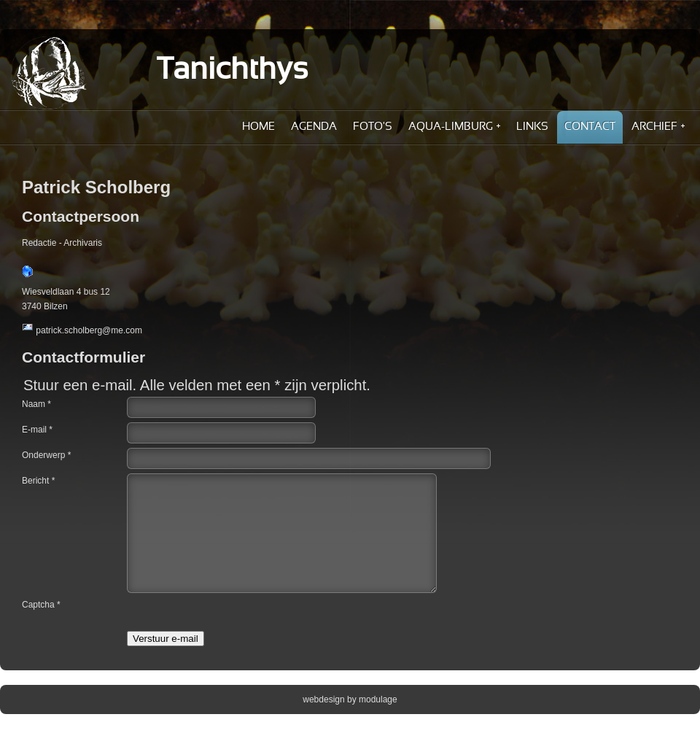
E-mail (37, 430)
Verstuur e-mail (166, 660)
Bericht (38, 481)
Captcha (41, 627)
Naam (36, 404)
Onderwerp (46, 455)
